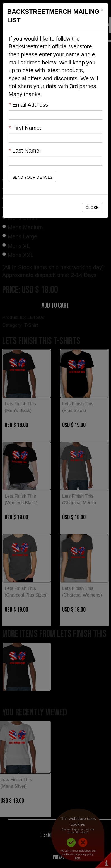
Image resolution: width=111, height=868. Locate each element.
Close (92, 208)
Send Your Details (32, 177)
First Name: (25, 128)
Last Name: (25, 151)
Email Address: (29, 105)
